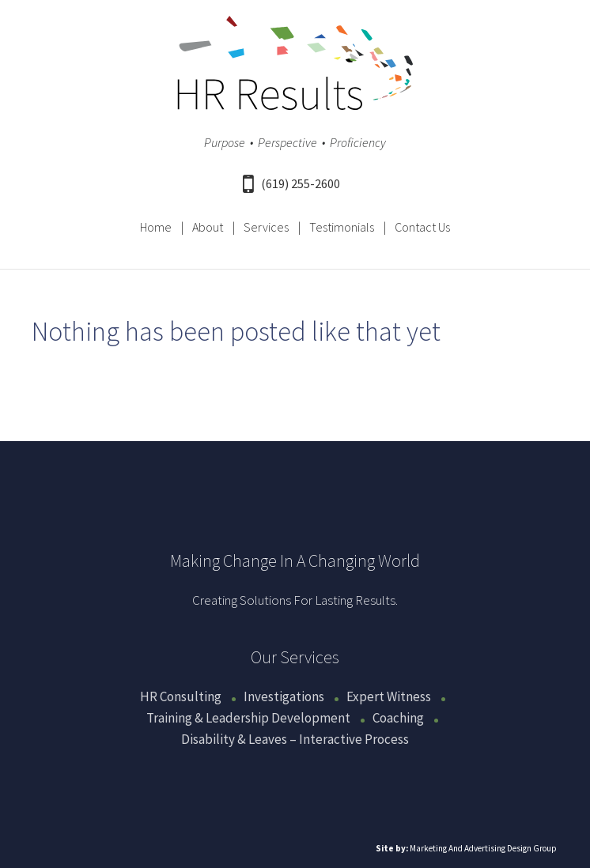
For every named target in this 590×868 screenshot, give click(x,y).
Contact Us (422, 227)
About (208, 227)
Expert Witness (389, 696)
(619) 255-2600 (291, 183)
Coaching (398, 718)
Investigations (284, 696)
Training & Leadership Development (248, 718)
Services (266, 227)
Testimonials (342, 227)
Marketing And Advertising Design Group (483, 848)
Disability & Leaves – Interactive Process (295, 739)
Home (156, 227)
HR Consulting (181, 696)
